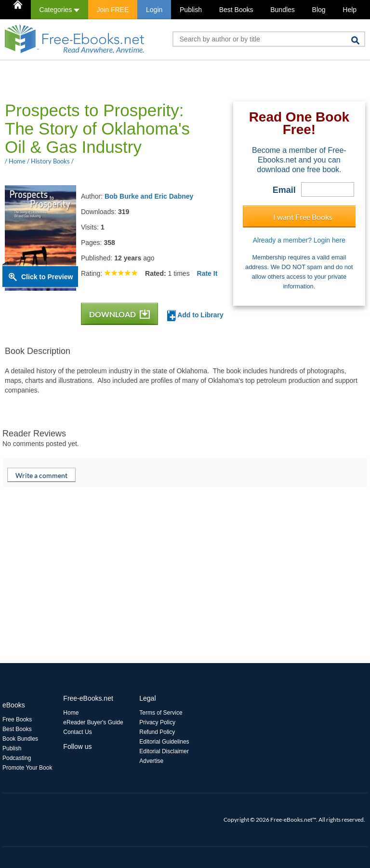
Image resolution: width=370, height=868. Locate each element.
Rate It (207, 273)
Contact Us (77, 732)
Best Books (236, 10)
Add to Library (195, 316)
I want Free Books (303, 217)
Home (71, 713)
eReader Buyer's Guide (93, 722)
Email (284, 190)
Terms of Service (161, 713)
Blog (319, 10)
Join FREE (112, 10)
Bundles (283, 10)
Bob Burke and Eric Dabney (149, 196)
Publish (191, 10)
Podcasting (17, 758)
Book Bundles (20, 739)
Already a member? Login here (299, 240)
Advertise (151, 761)
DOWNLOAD (119, 314)
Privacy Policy (157, 722)
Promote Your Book (27, 768)
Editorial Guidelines (164, 742)
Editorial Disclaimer (164, 751)
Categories (59, 10)
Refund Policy (157, 732)
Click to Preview (47, 277)
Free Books (17, 719)
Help (350, 10)
